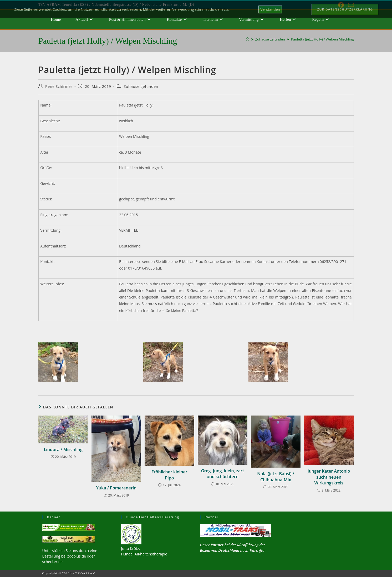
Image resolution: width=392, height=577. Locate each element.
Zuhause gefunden (141, 86)
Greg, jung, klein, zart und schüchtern (223, 474)
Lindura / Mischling (63, 449)
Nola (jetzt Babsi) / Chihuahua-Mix (276, 477)
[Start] (248, 39)
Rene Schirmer (59, 86)
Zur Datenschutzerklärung (345, 9)
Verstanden (270, 9)
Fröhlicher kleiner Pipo (169, 475)
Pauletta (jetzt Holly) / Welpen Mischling (322, 39)
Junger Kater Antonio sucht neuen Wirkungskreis (329, 477)
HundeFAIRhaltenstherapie (144, 554)
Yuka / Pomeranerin (116, 488)
